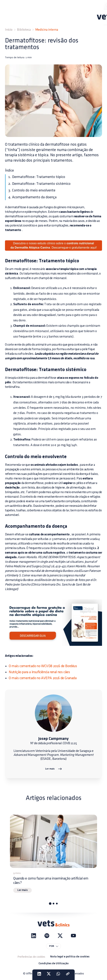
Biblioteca (24, 30)
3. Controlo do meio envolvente (32, 190)
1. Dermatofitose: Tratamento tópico (37, 177)
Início (9, 30)
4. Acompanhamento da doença (32, 197)
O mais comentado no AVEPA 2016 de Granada (43, 678)
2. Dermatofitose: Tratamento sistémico (39, 184)
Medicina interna (47, 30)
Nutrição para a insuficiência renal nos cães (39, 672)
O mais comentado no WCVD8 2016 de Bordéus (43, 666)
